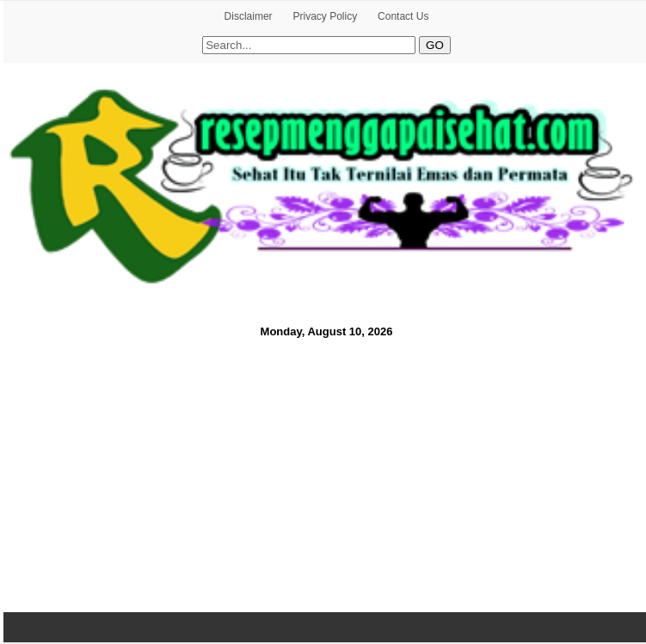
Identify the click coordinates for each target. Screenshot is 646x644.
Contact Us (403, 16)
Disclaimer (249, 16)
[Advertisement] (323, 473)
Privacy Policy (325, 16)
